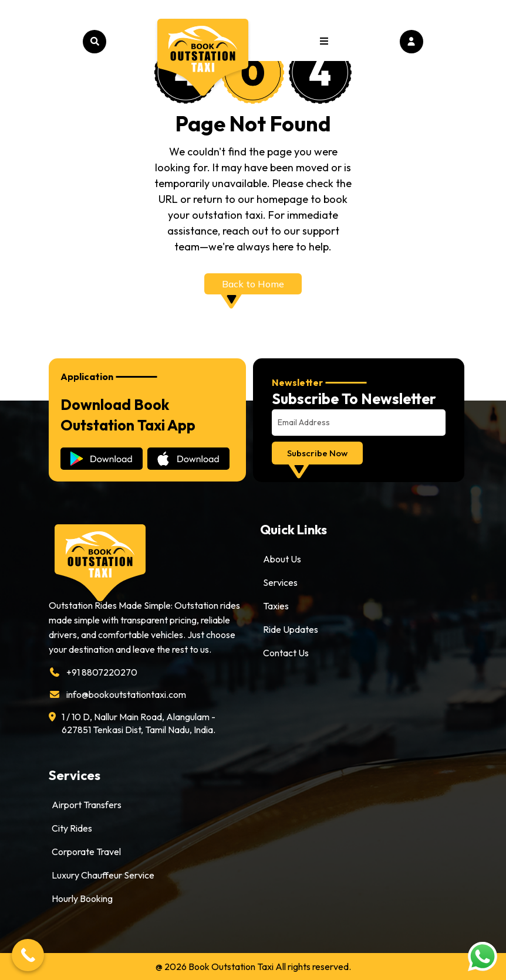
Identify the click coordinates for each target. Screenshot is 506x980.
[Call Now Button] (28, 955)
